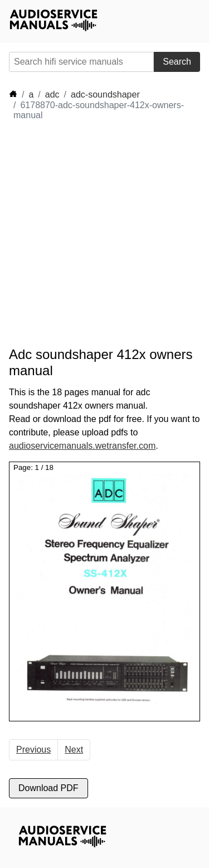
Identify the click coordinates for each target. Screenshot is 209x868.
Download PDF (48, 788)
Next (74, 750)
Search (177, 62)
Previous (33, 750)
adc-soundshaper (105, 94)
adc (52, 94)
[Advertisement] (104, 234)
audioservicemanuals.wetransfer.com (82, 446)
